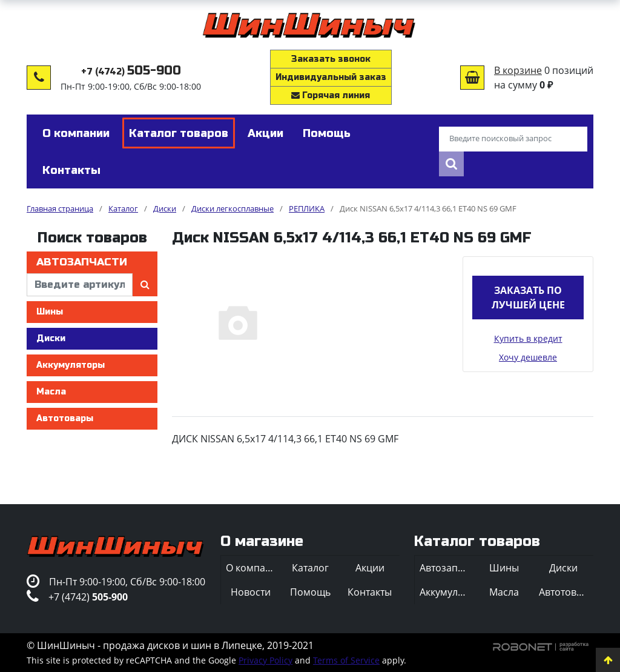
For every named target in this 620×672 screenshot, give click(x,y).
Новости (251, 592)
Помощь (310, 592)
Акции (370, 568)
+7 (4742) (131, 72)
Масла (51, 392)
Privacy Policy (265, 660)
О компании (253, 568)
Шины (50, 312)
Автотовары (65, 418)
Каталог (310, 568)
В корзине (518, 70)
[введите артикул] (80, 285)
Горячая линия (331, 95)
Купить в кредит (528, 338)
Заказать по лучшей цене (528, 298)
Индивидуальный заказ (331, 77)
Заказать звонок (331, 59)
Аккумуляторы (71, 365)
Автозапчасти (82, 262)
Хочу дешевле (528, 357)
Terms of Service (346, 660)
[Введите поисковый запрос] (513, 139)
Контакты (370, 592)
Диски (51, 338)
